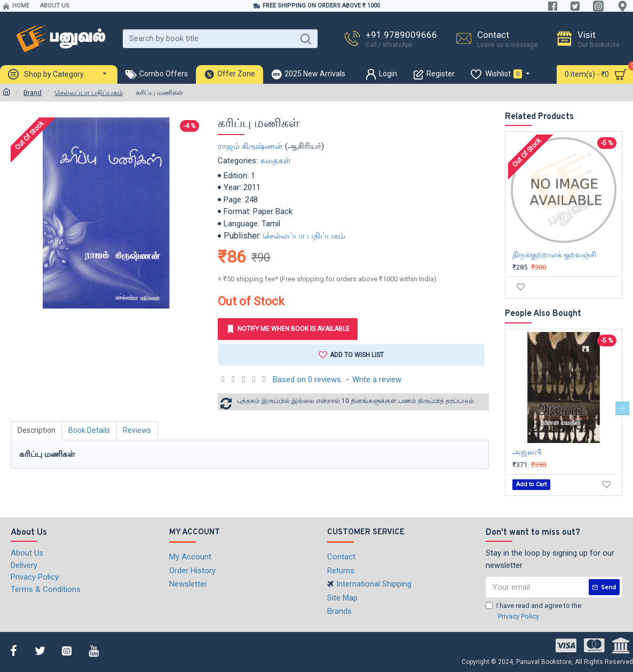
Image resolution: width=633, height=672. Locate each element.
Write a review (377, 380)
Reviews (138, 430)
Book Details (90, 430)
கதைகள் (275, 161)
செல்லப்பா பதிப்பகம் (89, 93)
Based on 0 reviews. (308, 380)
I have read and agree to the (533, 611)
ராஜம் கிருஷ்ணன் (250, 146)
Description (37, 430)
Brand (33, 93)
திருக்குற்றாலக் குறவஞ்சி (554, 255)
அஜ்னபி (527, 452)
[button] (622, 408)
